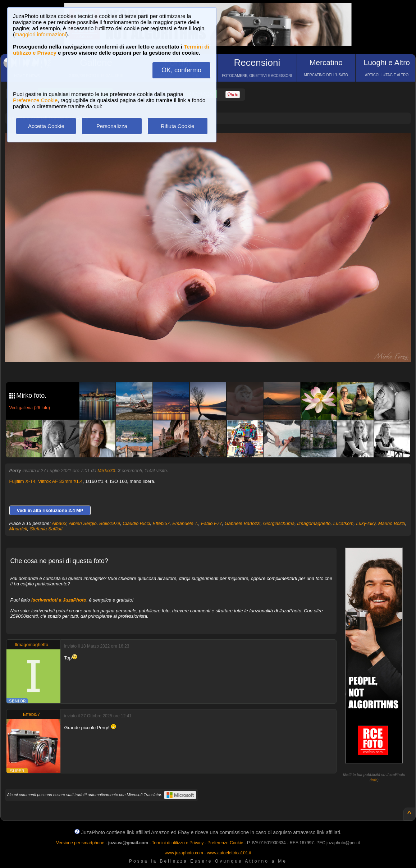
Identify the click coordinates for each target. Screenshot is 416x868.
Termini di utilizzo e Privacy (178, 843)
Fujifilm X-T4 (22, 481)
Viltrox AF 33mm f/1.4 (60, 481)
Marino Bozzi (392, 523)
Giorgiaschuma (279, 523)
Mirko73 (106, 470)
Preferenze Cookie (35, 100)
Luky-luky (366, 523)
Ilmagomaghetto (314, 523)
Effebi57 (161, 523)
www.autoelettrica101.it (229, 853)
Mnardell (18, 529)
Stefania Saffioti (46, 529)
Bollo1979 (110, 523)
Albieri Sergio (83, 523)
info (374, 780)
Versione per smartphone (80, 843)
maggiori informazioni (40, 34)
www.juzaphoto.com (184, 853)
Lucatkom (343, 523)
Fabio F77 (212, 523)
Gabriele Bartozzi (243, 523)
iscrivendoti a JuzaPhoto (59, 600)
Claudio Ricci (136, 523)
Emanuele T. (185, 523)
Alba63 (59, 523)
